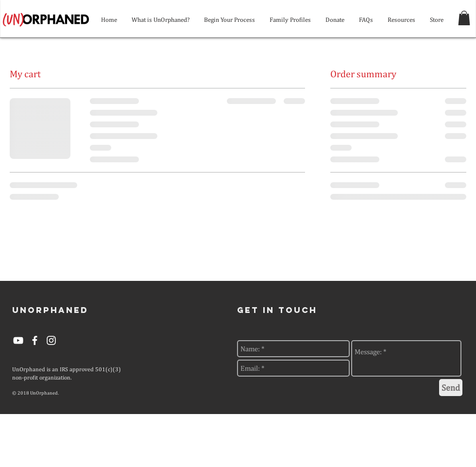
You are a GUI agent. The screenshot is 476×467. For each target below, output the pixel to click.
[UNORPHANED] (50, 310)
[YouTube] (18, 340)
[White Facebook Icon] (35, 340)
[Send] (451, 388)
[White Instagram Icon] (51, 340)
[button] (464, 18)
